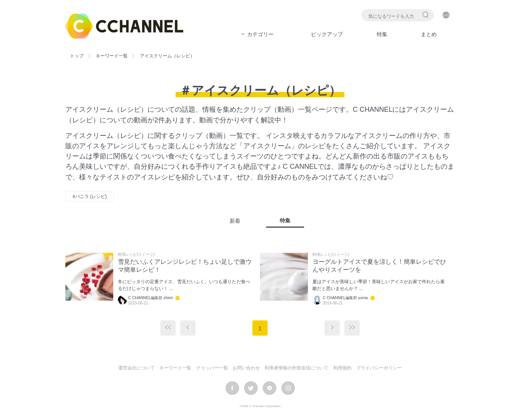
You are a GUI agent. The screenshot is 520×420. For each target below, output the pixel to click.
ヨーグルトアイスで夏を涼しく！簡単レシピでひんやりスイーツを (379, 266)
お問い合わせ (246, 368)
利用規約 (342, 368)
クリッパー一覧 (212, 368)
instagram (288, 388)
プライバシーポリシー (379, 368)
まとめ (429, 34)
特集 (382, 34)
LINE (270, 388)
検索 (426, 15)
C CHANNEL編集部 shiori (151, 298)
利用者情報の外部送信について (296, 368)
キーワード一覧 (112, 56)
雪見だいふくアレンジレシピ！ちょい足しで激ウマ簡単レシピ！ (185, 266)
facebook (232, 388)
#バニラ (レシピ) (90, 197)
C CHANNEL (124, 26)
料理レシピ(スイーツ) (136, 255)
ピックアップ (327, 34)
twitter (251, 388)
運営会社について (136, 368)
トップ (77, 56)
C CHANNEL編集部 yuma (345, 298)
